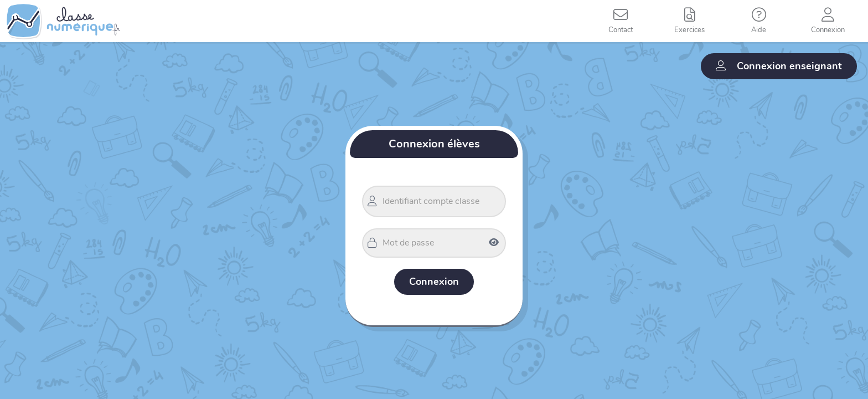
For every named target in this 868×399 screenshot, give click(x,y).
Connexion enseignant (779, 66)
